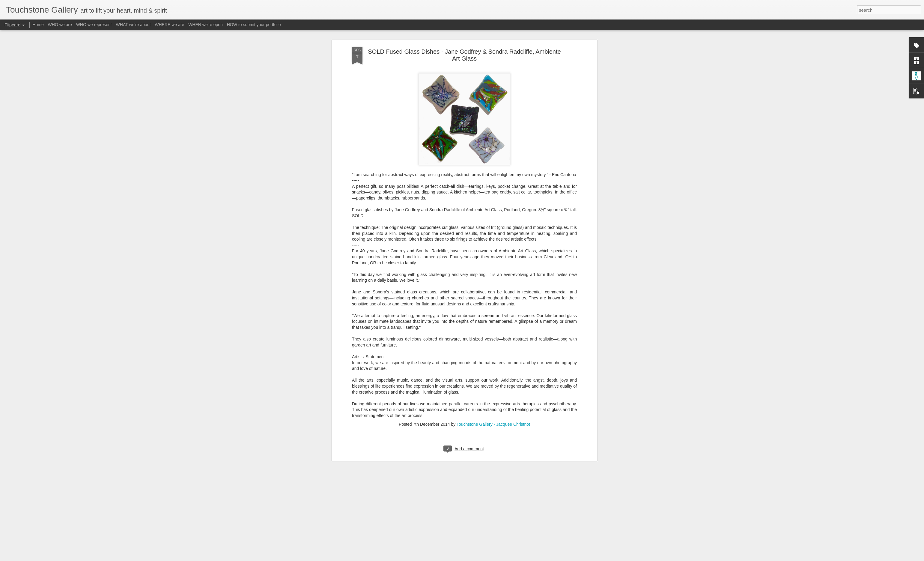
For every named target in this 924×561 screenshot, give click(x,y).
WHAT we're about (133, 25)
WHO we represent (94, 25)
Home (38, 25)
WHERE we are (169, 25)
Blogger (481, 558)
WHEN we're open (206, 25)
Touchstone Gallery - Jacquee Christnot (493, 288)
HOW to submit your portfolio (254, 25)
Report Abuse (498, 558)
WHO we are (60, 25)
